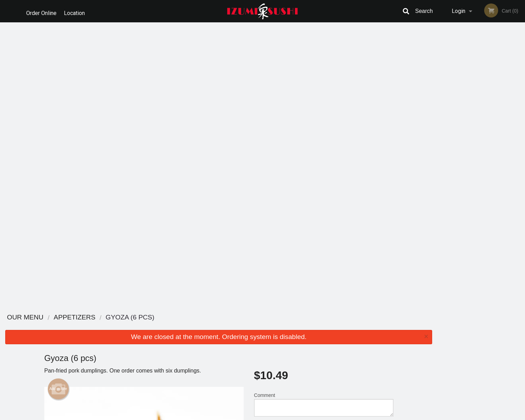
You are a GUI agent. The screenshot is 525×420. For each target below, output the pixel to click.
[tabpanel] (481, 93)
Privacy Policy (311, 344)
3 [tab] (476, 138)
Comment (324, 120)
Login (459, 11)
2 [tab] (466, 138)
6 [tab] (508, 138)
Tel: (376, 344)
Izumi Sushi (110, 318)
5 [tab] (497, 138)
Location (77, 11)
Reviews (305, 327)
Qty (275, 148)
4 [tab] (487, 138)
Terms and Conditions (318, 335)
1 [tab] (455, 138)
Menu (244, 327)
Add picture (58, 104)
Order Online (41, 11)
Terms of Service (274, 415)
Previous (443, 93)
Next (520, 93)
